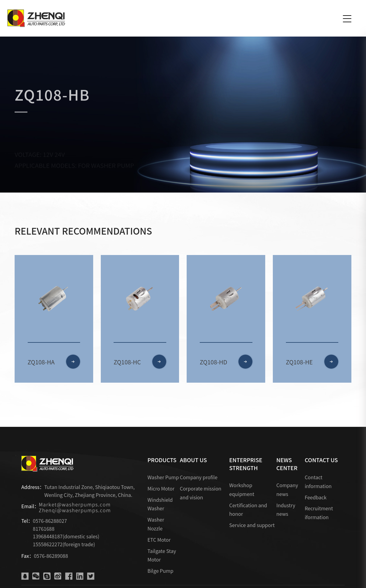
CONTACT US (321, 460)
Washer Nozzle (156, 524)
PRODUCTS (162, 460)
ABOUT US (193, 460)
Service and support (252, 525)
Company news (287, 489)
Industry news (286, 510)
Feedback (316, 497)
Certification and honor (248, 510)
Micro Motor (161, 488)
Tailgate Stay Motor (162, 555)
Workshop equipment (242, 489)
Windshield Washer (160, 504)
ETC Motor (159, 540)
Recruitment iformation (319, 513)
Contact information (318, 482)
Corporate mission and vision (200, 493)
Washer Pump (163, 477)
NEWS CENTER (287, 464)
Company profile (199, 477)
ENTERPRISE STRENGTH (246, 464)
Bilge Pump (160, 571)
